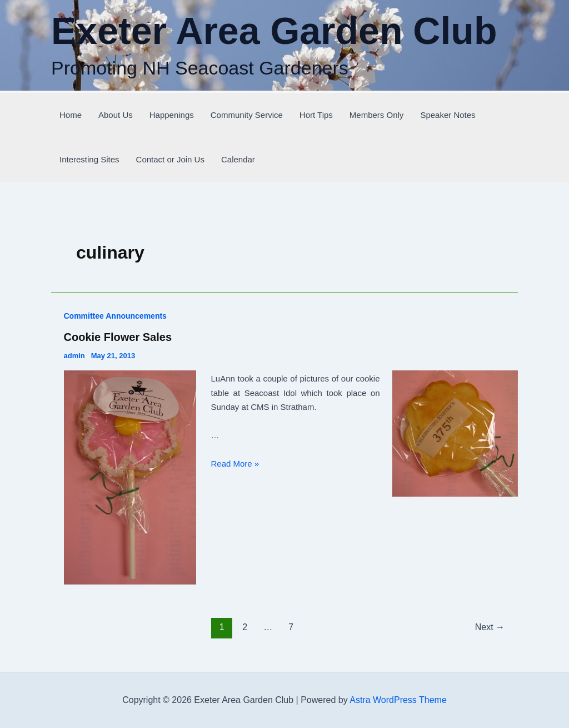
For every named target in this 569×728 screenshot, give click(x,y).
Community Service (247, 115)
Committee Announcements (115, 316)
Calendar (238, 159)
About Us (116, 115)
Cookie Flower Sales (118, 337)
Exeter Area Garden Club (274, 31)
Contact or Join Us (170, 159)
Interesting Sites (89, 159)
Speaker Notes (448, 115)
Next (490, 627)
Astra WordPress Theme (398, 700)
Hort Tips (316, 115)
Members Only (377, 115)
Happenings (172, 115)
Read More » (235, 464)
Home (71, 115)
